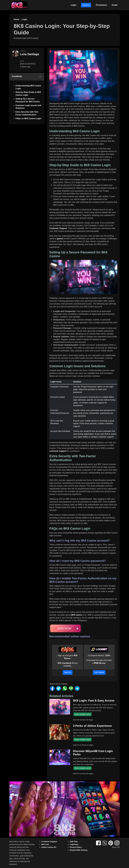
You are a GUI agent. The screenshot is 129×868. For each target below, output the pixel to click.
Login (74, 5)
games (60, 239)
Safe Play (74, 841)
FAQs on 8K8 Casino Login (28, 118)
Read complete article (82, 714)
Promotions (101, 5)
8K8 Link (45, 844)
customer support (58, 451)
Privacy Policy (76, 847)
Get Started (99, 672)
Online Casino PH (49, 847)
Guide (114, 5)
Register (86, 5)
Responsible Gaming (79, 850)
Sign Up (68, 672)
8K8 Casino (77, 615)
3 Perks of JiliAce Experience (92, 726)
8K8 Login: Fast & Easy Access (94, 701)
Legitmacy (74, 844)
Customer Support (58, 228)
